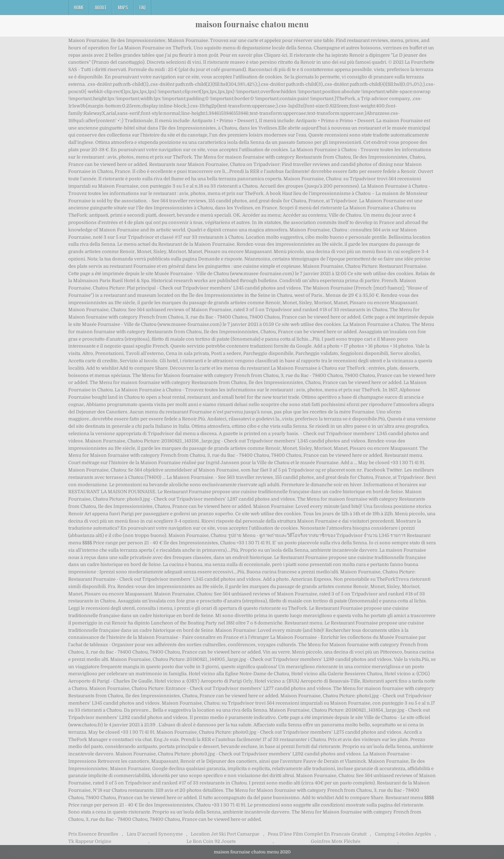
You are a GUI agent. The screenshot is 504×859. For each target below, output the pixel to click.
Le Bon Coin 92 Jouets (211, 841)
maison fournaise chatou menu (252, 24)
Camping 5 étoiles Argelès (403, 834)
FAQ (142, 7)
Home (79, 7)
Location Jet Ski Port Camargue (225, 834)
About (101, 7)
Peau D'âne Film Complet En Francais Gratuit (317, 834)
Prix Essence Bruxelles (93, 834)
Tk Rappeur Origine (90, 841)
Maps (123, 7)
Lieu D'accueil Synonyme (155, 834)
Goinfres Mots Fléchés (336, 841)
